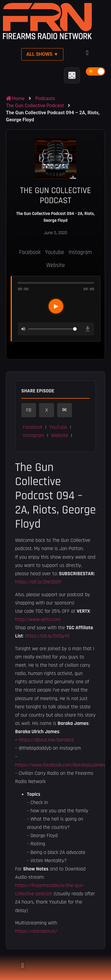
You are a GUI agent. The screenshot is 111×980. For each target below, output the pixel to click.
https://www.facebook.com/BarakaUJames (60, 765)
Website (55, 265)
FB (29, 410)
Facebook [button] (33, 427)
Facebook (30, 252)
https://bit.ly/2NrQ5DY (38, 582)
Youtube (54, 252)
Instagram (80, 252)
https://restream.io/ (36, 931)
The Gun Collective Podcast (35, 106)
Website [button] (59, 436)
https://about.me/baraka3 (46, 740)
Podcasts (45, 98)
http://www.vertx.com (38, 619)
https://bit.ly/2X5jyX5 (48, 636)
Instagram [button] (33, 436)
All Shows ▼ (42, 54)
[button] (87, 53)
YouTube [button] (58, 427)
